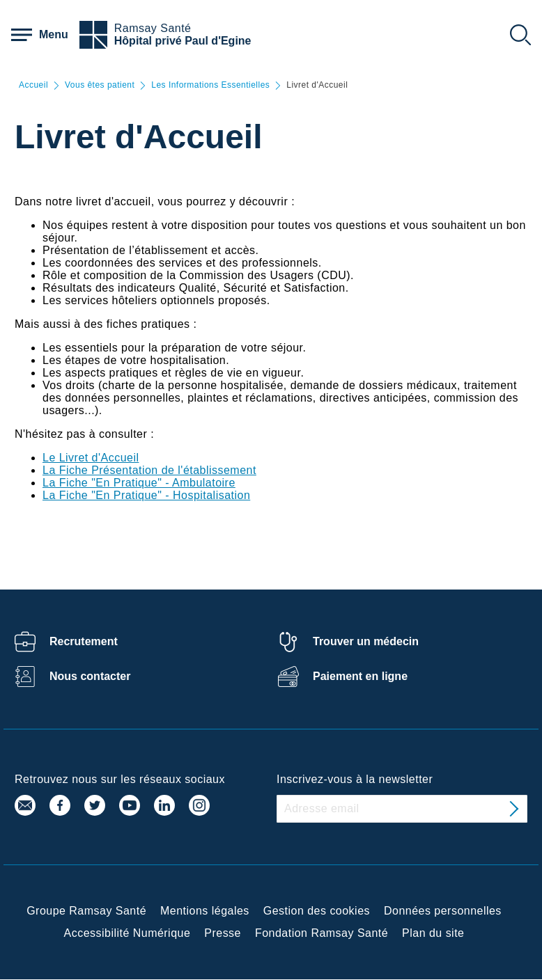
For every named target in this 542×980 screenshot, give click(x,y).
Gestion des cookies (317, 911)
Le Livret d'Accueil (91, 458)
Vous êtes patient (100, 85)
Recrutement (84, 641)
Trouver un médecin (366, 641)
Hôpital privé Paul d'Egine (183, 41)
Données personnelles (443, 911)
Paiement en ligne (360, 676)
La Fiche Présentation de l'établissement (149, 470)
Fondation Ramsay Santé (322, 933)
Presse (223, 933)
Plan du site (433, 933)
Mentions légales (205, 911)
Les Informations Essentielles (210, 85)
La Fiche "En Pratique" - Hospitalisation (146, 495)
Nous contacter (90, 676)
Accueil (33, 85)
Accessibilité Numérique (127, 933)
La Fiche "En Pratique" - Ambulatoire (139, 483)
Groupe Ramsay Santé (86, 911)
